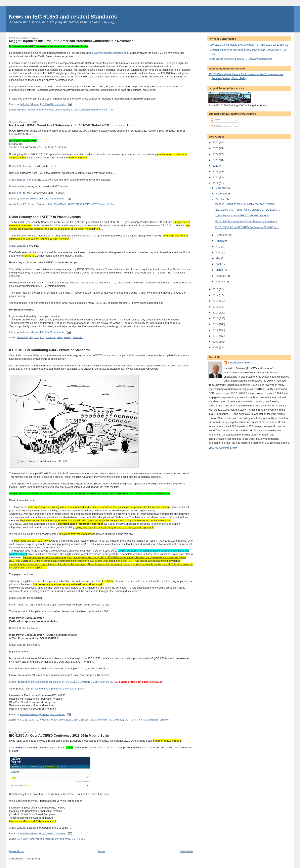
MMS (111, 720)
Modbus (119, 720)
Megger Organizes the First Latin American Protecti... (245, 204)
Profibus (102, 204)
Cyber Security (62, 110)
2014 (216, 313)
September (222, 235)
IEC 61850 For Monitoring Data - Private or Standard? (50, 350)
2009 (216, 342)
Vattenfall (164, 720)
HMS (49, 204)
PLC (42, 337)
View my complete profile (223, 448)
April (219, 264)
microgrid (103, 720)
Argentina (22, 110)
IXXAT (86, 204)
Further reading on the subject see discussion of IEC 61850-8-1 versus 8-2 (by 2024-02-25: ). (86, 682)
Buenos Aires (34, 110)
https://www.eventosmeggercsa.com (108, 53)
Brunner (32, 204)
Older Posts (186, 851)
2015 (216, 307)
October (221, 199)
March (220, 270)
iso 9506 (86, 720)
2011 (216, 330)
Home (102, 851)
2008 (216, 347)
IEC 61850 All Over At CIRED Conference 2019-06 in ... (247, 227)
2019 (216, 183)
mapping (39, 839)
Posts (216, 120)
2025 (216, 148)
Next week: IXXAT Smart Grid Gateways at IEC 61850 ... (247, 210)
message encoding (54, 839)
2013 (216, 318)
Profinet (111, 204)
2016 (216, 301)
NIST (36, 337)
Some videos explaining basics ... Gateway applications (240, 59)
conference (48, 110)
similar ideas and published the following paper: (58, 689)
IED (31, 337)
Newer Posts (17, 851)
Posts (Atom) (32, 859)
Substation (78, 337)
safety (60, 337)
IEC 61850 (76, 110)
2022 (216, 166)
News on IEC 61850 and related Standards (63, 17)
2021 (216, 171)
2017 (216, 295)
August (220, 241)
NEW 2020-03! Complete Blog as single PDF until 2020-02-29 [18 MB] (249, 45)
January (221, 282)
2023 (216, 160)
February (221, 276)
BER (27, 720)
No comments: (59, 104)
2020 (216, 177)
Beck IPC (22, 204)
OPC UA (142, 720)
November (222, 194)
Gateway (41, 204)
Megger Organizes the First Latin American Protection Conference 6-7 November (71, 41)
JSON (94, 720)
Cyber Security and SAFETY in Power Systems (45, 217)
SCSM (82, 839)
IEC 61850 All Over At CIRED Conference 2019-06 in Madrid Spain (59, 735)
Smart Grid (108, 110)
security (67, 337)
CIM (33, 720)
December (222, 188)
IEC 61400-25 (61, 720)
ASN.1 (20, 720)
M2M (31, 839)
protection (96, 110)
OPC (134, 720)
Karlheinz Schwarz (241, 363)
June (219, 252)
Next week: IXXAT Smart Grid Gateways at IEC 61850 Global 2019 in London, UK (70, 125)
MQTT (94, 204)
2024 (216, 154)
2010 (216, 336)
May (218, 258)
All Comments (220, 126)
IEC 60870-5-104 (62, 204)
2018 (216, 289)
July (218, 247)
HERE (19, 166)
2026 (216, 142)
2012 (216, 324)
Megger (86, 110)
